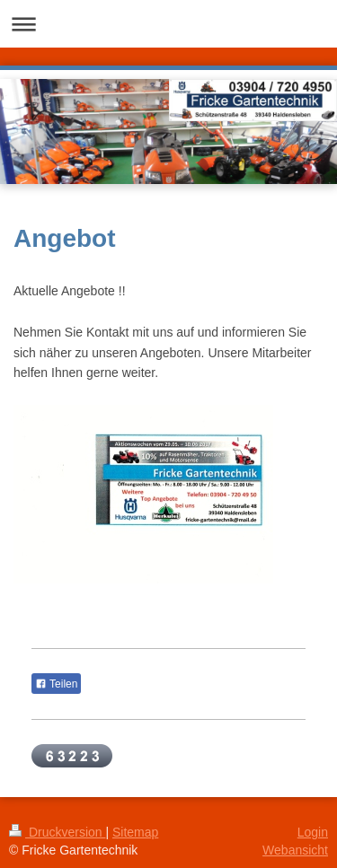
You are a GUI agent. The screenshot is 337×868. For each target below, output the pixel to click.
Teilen (56, 684)
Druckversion (57, 832)
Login (313, 832)
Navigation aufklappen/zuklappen (168, 24)
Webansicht (295, 850)
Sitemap (135, 832)
